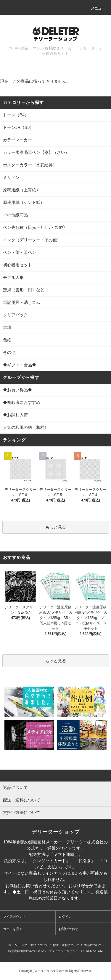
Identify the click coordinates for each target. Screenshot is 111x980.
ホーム (13, 945)
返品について (93, 945)
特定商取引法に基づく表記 (26, 951)
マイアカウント (14, 917)
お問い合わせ (68, 929)
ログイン (65, 917)
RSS (89, 951)
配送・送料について (66, 945)
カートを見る (13, 929)
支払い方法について (35, 945)
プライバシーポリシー (63, 951)
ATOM (99, 951)
